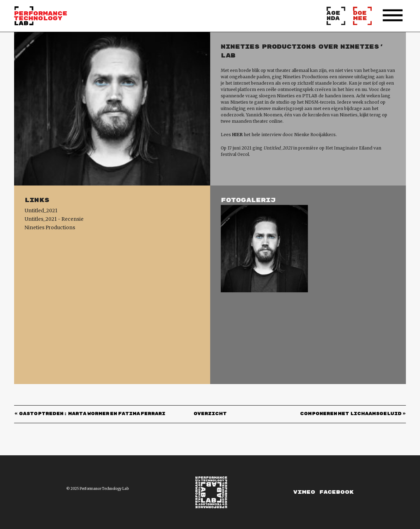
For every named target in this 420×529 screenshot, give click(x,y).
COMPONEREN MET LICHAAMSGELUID (351, 414)
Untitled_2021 (41, 211)
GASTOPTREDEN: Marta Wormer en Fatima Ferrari (92, 414)
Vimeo (304, 492)
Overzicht (210, 414)
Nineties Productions (50, 228)
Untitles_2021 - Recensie (54, 219)
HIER (237, 135)
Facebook (337, 492)
